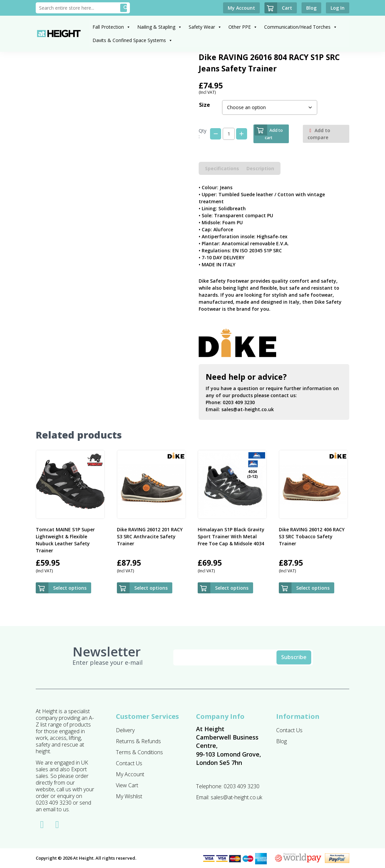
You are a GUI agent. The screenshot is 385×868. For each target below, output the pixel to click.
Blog (281, 741)
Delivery (125, 730)
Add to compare (319, 134)
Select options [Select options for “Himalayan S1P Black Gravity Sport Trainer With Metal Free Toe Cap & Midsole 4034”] (232, 588)
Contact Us (129, 763)
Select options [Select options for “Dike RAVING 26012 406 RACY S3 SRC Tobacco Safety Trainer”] (313, 588)
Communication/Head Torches (301, 27)
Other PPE (243, 27)
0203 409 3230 (239, 402)
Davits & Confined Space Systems (133, 40)
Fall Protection (112, 27)
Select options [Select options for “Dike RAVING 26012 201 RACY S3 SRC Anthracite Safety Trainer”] (151, 588)
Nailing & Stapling (160, 27)
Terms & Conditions (139, 752)
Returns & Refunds (138, 741)
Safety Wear (205, 27)
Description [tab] (260, 168)
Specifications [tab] (222, 168)
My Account (130, 774)
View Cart (127, 785)
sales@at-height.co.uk (248, 409)
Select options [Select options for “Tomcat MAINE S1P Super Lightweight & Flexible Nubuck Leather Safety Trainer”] (70, 588)
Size (205, 105)
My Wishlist (129, 796)
